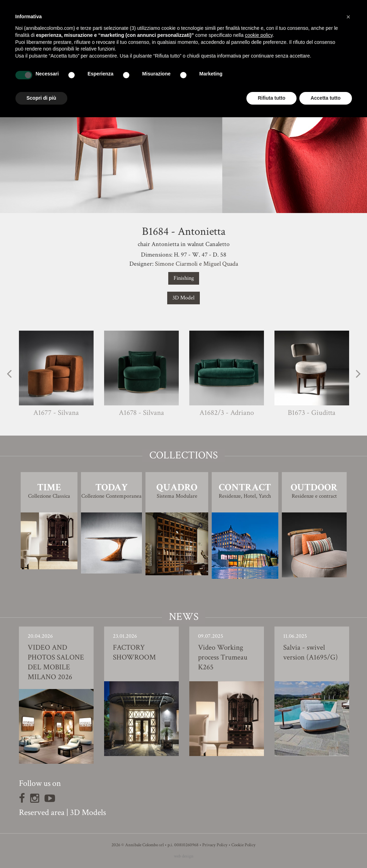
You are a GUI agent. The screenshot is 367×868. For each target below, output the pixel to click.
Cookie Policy (243, 845)
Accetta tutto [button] (326, 98)
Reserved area (42, 812)
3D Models (88, 812)
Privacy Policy (215, 845)
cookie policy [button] (259, 35)
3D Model (183, 298)
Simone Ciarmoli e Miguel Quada (196, 264)
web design (184, 856)
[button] (348, 17)
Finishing (184, 278)
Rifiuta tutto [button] (271, 98)
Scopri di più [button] (42, 98)
